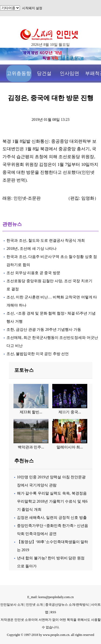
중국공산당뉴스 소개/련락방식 (67, 605)
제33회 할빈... (31, 412)
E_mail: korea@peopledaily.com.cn (51, 597)
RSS (53, 612)
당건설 (44, 73)
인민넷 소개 (34, 605)
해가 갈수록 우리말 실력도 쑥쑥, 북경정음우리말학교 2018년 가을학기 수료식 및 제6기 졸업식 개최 (52, 501)
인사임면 (69, 73)
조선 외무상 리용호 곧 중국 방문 (33, 273)
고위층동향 (19, 73)
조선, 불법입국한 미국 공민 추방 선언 (38, 354)
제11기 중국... (70, 412)
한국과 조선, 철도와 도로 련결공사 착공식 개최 (46, 241)
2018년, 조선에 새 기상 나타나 (32, 249)
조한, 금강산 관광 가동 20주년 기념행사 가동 (44, 330)
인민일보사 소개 (12, 605)
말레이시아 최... (70, 447)
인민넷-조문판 (27, 198)
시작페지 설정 (32, 8)
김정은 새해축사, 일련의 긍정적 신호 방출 (52, 518)
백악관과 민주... (31, 447)
